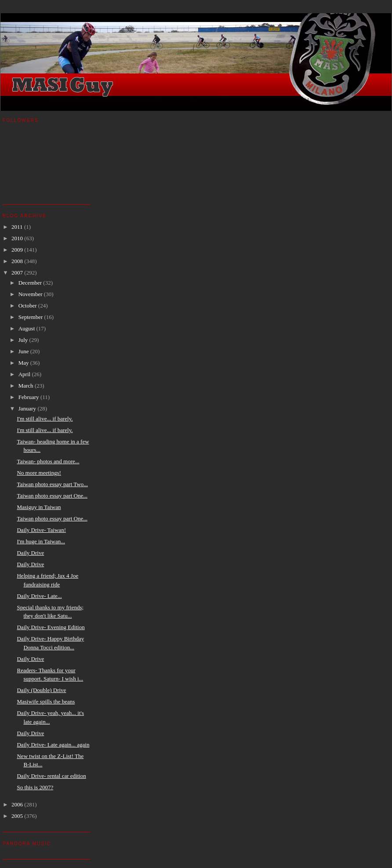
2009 (18, 250)
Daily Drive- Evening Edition (51, 627)
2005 (18, 816)
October (28, 306)
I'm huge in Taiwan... (41, 541)
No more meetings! (39, 473)
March (27, 386)
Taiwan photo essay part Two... (52, 484)
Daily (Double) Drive (41, 690)
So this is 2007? (35, 787)
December (31, 283)
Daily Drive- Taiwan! (41, 530)
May (24, 363)
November (31, 294)
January (28, 408)
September (31, 317)
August (27, 328)
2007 (18, 273)
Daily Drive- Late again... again (53, 745)
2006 (18, 804)
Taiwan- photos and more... (48, 461)
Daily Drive (30, 553)
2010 (18, 238)
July (24, 340)
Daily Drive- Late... (39, 596)
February (29, 397)
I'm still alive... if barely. (45, 419)
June (24, 351)
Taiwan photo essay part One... (52, 496)
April (25, 374)
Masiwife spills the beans (46, 701)
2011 (18, 227)
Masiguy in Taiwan (39, 507)
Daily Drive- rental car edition (51, 776)
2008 (18, 261)
